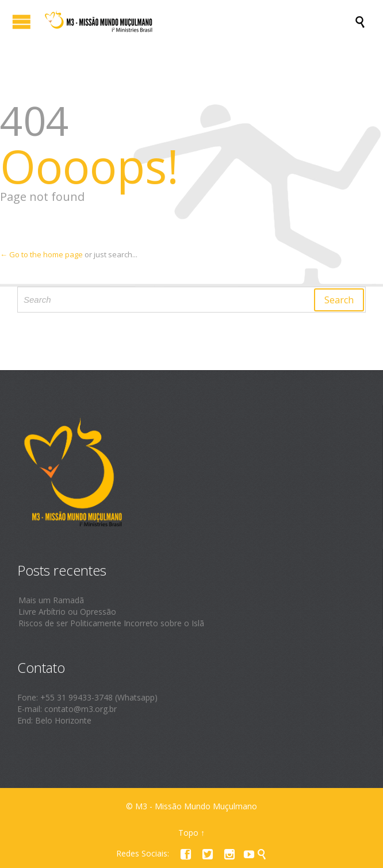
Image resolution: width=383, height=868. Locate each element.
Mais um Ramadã (51, 600)
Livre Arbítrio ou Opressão (67, 612)
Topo (188, 833)
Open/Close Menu (22, 22)
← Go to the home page (41, 254)
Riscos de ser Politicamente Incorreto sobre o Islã (111, 623)
